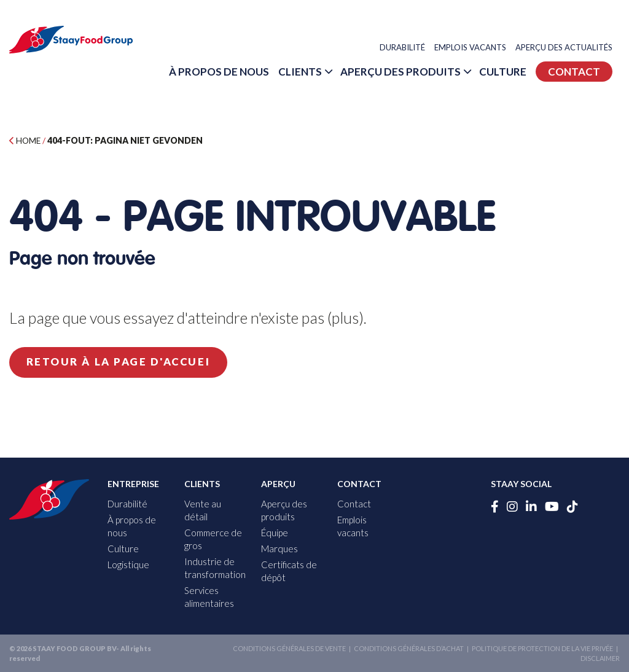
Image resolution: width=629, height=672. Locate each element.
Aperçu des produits (491, 72)
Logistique (128, 565)
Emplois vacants (478, 48)
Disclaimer (600, 658)
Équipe (275, 533)
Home (26, 140)
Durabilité (410, 48)
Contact (581, 105)
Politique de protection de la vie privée (542, 648)
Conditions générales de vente (289, 648)
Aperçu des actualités (571, 48)
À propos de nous (309, 72)
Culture (593, 72)
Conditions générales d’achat (409, 648)
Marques (279, 549)
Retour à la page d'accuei (125, 362)
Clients (390, 72)
